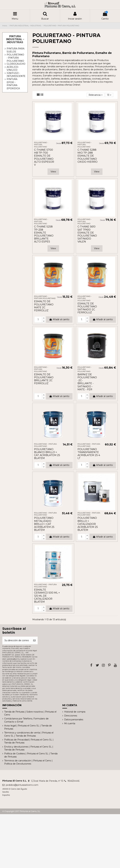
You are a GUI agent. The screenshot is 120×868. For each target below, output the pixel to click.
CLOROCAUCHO (16, 64)
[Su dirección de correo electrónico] (17, 640)
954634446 (73, 781)
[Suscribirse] (34, 640)
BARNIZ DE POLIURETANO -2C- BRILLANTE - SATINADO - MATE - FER (87, 382)
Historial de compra (75, 712)
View (53, 172)
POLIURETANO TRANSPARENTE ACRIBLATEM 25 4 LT (89, 454)
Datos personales (74, 720)
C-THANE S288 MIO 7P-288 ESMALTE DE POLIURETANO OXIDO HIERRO (87, 156)
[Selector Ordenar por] (96, 95)
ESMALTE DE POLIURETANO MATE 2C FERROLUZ (44, 306)
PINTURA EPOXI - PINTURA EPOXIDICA (13, 84)
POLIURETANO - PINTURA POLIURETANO (15, 58)
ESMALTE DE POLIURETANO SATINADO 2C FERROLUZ (87, 308)
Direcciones (71, 716)
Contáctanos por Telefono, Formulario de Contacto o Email (26, 720)
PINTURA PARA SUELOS (16, 50)
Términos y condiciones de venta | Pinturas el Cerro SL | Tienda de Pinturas (29, 734)
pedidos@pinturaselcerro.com (22, 785)
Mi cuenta (70, 723)
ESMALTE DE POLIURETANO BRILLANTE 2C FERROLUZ (44, 379)
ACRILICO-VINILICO (13, 69)
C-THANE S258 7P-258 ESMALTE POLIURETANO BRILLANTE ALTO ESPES (44, 234)
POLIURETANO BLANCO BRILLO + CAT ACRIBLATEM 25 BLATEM (47, 454)
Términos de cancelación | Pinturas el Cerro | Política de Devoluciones (28, 762)
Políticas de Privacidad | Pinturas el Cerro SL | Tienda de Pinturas (29, 741)
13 (109, 95)
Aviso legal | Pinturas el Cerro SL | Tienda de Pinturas (28, 727)
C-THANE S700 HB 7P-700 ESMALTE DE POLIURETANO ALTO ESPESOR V (44, 157)
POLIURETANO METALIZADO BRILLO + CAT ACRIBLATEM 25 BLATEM (44, 524)
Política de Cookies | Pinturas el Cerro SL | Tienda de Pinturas (31, 755)
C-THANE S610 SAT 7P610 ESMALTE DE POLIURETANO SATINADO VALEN (87, 234)
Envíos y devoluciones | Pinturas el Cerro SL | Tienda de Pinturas (29, 748)
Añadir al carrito (59, 319)
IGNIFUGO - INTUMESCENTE (16, 75)
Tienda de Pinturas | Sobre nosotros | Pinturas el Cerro (30, 713)
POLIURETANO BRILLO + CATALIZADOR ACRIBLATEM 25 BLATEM (88, 524)
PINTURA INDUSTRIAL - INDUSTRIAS (15, 39)
